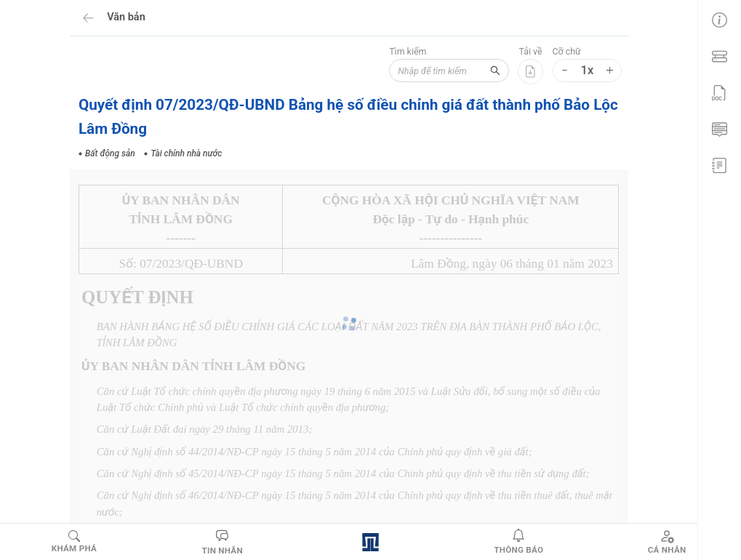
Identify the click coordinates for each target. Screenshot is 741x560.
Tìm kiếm (397, 51)
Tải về (531, 51)
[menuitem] (719, 18)
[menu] (719, 91)
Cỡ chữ (567, 51)
